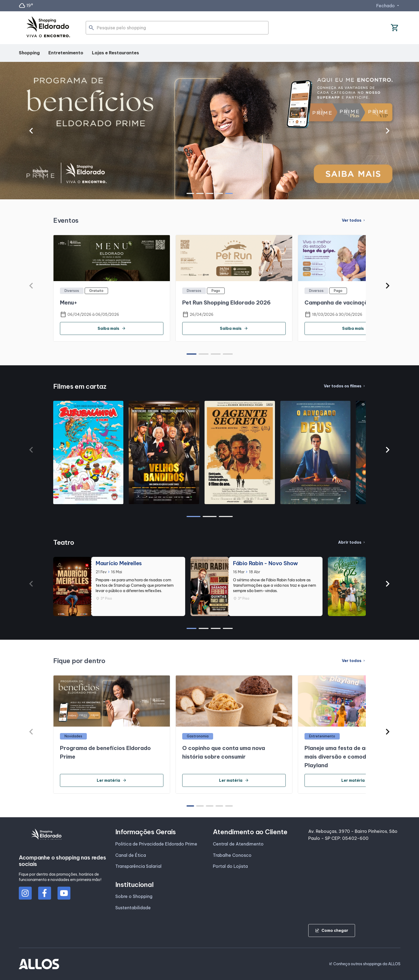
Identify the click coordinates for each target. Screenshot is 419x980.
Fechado (388, 6)
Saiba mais (112, 328)
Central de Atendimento (238, 844)
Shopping (29, 53)
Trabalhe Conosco (232, 855)
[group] (210, 131)
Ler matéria (112, 780)
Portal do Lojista (230, 866)
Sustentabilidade (133, 908)
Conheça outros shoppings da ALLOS (365, 964)
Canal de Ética (131, 855)
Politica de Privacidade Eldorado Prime (156, 844)
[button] (31, 131)
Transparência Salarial (138, 866)
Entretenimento (66, 53)
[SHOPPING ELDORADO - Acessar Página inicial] (48, 28)
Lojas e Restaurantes (115, 53)
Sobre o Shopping (134, 896)
